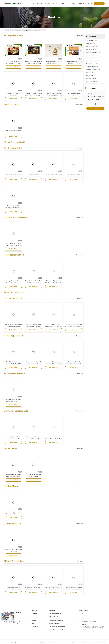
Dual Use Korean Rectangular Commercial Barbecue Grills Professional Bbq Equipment (34, 439)
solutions (56, 4)
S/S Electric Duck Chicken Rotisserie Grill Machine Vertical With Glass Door (13, 589)
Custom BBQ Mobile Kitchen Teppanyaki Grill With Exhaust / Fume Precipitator (54, 364)
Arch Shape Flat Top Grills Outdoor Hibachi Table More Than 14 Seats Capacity (54, 326)
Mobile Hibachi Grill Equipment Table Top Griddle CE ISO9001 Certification (13, 364)
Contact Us (35, 627)
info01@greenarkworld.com (96, 97)
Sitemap (14, 642)
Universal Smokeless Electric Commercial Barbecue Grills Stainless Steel (14, 439)
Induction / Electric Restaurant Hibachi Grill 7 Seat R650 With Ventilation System (13, 63)
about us (40, 4)
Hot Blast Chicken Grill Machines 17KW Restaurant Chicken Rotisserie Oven (54, 589)
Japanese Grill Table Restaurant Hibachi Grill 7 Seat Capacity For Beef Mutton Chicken (34, 95)
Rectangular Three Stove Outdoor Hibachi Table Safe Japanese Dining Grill (13, 326)
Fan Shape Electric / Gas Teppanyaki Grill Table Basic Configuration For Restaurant (74, 176)
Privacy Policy (7, 642)
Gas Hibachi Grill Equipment (13, 131)
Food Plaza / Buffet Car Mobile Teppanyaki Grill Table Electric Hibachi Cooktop (34, 364)
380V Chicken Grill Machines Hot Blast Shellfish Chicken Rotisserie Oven (34, 589)
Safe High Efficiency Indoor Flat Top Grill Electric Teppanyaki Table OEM (13, 283)
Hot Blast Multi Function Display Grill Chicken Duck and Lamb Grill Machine (74, 589)
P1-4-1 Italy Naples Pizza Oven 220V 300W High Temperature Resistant (34, 476)
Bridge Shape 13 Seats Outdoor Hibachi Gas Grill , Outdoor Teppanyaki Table (34, 326)
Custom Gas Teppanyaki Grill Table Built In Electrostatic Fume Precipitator (13, 176)
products (48, 4)
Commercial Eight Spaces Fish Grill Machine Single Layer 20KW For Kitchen (13, 514)
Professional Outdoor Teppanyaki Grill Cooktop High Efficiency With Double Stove (74, 326)
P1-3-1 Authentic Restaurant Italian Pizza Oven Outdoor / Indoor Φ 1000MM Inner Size (13, 476)
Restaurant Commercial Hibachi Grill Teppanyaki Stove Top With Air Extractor (54, 95)
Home (32, 4)
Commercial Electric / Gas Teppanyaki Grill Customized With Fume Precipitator (13, 208)
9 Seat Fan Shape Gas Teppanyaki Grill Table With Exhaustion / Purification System (34, 176)
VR (69, 4)
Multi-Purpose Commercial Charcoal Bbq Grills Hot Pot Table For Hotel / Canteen (54, 439)
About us (34, 614)
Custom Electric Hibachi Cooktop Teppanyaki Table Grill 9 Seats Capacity (14, 401)
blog (74, 4)
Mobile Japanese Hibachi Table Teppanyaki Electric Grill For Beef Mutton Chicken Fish (74, 364)
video (63, 4)
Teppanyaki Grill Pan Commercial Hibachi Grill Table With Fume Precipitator (34, 63)
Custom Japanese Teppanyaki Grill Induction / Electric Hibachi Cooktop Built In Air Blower (13, 245)
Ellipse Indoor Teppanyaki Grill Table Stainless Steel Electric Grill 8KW (54, 283)
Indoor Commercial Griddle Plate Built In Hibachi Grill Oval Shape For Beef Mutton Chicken (34, 283)
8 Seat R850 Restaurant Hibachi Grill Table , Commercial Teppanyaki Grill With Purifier (74, 63)
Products (34, 617)
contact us (81, 4)
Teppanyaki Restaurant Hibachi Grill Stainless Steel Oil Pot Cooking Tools (54, 63)
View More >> (80, 35)
